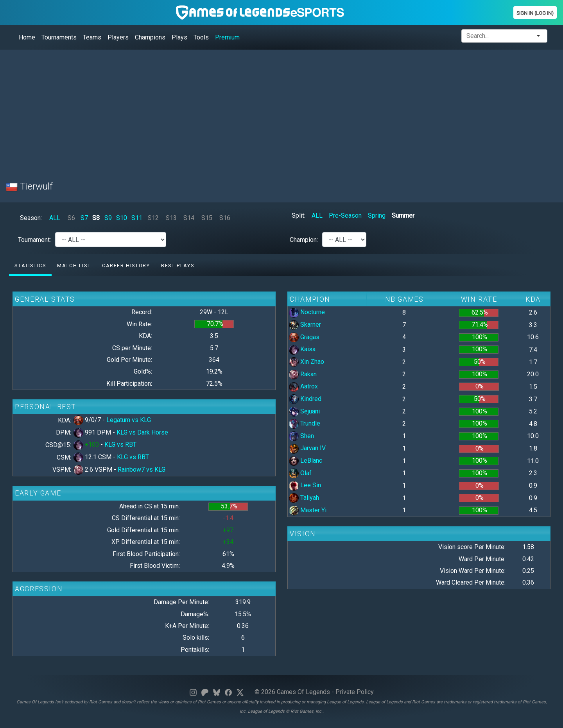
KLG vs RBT (120, 444)
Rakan (303, 374)
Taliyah (304, 498)
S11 (137, 218)
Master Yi (308, 510)
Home (27, 37)
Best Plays (178, 266)
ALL (55, 218)
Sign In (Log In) (535, 13)
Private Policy (355, 692)
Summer (403, 216)
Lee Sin (305, 485)
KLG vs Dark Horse (142, 432)
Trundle (305, 423)
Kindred (305, 399)
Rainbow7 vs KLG (142, 470)
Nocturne (307, 312)
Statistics (30, 266)
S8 (96, 218)
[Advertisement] (240, 111)
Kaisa (302, 349)
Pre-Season (345, 216)
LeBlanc (306, 461)
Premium (227, 37)
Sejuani (304, 411)
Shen (301, 436)
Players (118, 37)
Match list (74, 266)
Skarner (305, 325)
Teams (92, 37)
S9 (108, 218)
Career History (126, 266)
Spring (377, 216)
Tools (201, 37)
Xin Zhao (307, 362)
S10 (122, 218)
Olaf (300, 473)
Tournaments (59, 37)
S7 (84, 218)
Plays (179, 37)
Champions (150, 37)
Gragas (304, 337)
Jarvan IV (307, 448)
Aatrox (303, 386)
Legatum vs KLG (129, 420)
